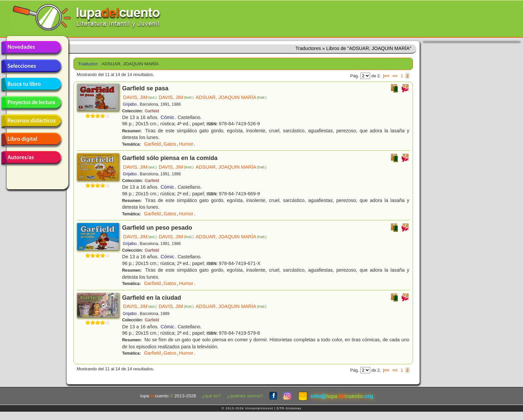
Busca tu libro (31, 84)
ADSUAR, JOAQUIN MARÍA (231, 97)
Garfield (152, 111)
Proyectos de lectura (31, 103)
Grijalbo (130, 104)
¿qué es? (212, 396)
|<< (386, 76)
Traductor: (88, 64)
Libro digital (31, 139)
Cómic (168, 117)
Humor (186, 144)
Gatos (170, 144)
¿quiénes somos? (245, 396)
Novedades (31, 48)
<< (395, 76)
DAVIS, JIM (140, 97)
